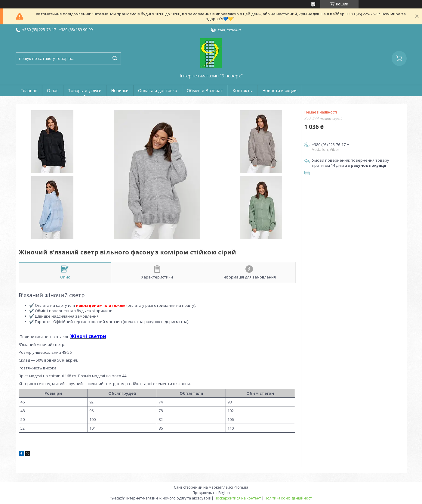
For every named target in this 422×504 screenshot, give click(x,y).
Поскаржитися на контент (238, 498)
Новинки (120, 90)
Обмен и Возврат (205, 90)
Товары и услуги (85, 90)
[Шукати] (115, 58)
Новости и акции (279, 90)
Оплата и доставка (158, 90)
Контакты (243, 90)
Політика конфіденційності (289, 498)
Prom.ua (241, 487)
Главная (29, 90)
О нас (53, 90)
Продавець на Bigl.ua (211, 493)
